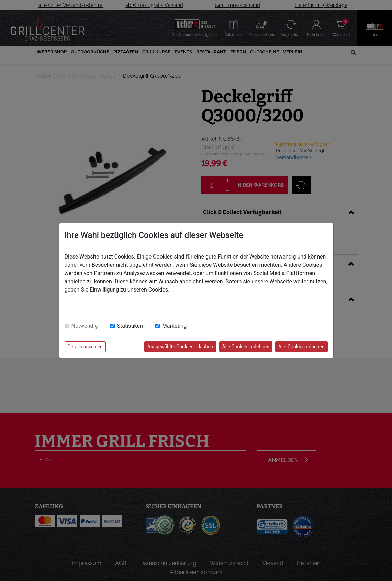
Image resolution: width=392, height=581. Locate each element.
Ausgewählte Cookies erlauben (180, 347)
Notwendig (85, 326)
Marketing (174, 326)
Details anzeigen (85, 347)
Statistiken (130, 326)
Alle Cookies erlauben (301, 347)
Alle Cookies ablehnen (246, 347)
